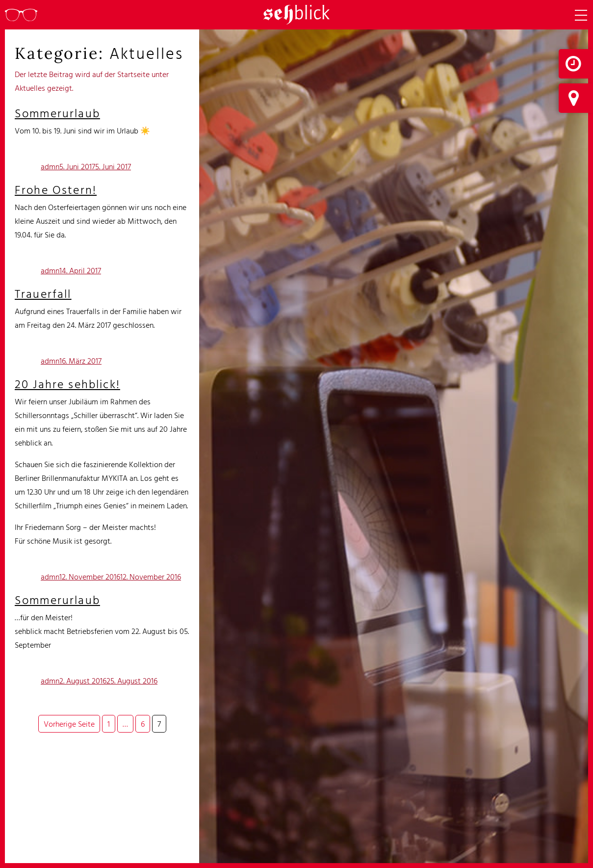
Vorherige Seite (69, 724)
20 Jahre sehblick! (67, 384)
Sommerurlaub (57, 113)
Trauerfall (43, 293)
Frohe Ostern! (56, 189)
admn (50, 166)
